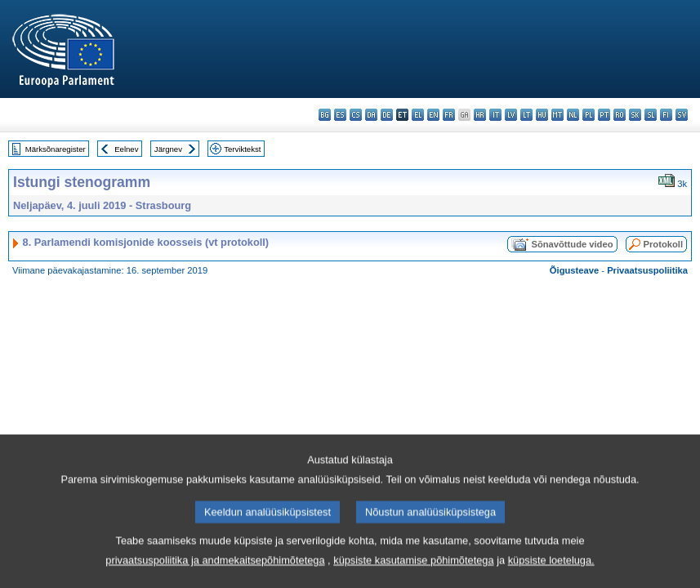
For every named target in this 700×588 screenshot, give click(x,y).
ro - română (620, 115)
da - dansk (371, 115)
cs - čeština (356, 115)
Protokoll (663, 244)
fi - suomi (666, 115)
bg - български (325, 115)
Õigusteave (574, 270)
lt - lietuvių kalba (526, 115)
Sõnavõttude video (572, 244)
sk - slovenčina (635, 115)
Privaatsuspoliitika (647, 270)
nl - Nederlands (573, 115)
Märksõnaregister (56, 149)
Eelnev (126, 149)
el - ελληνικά (418, 115)
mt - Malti (557, 115)
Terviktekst (242, 149)
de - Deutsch (387, 115)
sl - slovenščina (651, 115)
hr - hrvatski (480, 115)
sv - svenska (682, 115)
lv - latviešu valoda (511, 115)
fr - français (449, 115)
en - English (433, 115)
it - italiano (495, 115)
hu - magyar (542, 115)
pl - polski (589, 115)
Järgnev (168, 149)
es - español (340, 115)
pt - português (604, 115)
